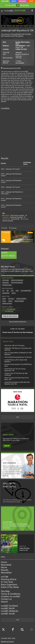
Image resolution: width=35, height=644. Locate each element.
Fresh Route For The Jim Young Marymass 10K (15, 370)
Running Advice (9, 579)
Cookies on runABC (11, 596)
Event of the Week (10, 587)
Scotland (5, 1)
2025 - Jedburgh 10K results (10, 169)
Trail (4, 301)
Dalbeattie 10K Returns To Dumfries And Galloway (18, 349)
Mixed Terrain (19, 301)
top (17, 417)
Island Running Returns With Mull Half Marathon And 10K (17, 383)
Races (4, 567)
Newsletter (6, 573)
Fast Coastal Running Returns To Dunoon (18, 357)
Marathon (6, 293)
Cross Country (21, 299)
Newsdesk (6, 565)
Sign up (7, 446)
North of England (17, 280)
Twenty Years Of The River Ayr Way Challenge (16, 374)
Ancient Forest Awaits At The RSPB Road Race (18, 365)
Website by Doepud (7, 642)
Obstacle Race (7, 304)
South (31, 1)
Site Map (5, 591)
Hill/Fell (11, 299)
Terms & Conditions (11, 594)
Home (4, 562)
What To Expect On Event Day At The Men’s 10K (17, 379)
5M (7, 291)
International (7, 285)
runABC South (8, 614)
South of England (17, 283)
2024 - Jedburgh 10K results (10, 187)
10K (12, 291)
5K (3, 291)
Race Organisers (9, 585)
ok (18, 5)
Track (10, 301)
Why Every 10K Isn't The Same (15, 346)
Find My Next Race (10, 316)
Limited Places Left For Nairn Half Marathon (16, 361)
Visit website (20, 63)
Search (4, 602)
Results (5, 570)
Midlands (22, 1)
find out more (24, 5)
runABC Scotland (9, 606)
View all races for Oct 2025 (12, 68)
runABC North (8, 608)
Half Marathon (26, 291)
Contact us (6, 599)
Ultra (13, 293)
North (14, 1)
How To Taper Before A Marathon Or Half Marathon (18, 354)
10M (17, 291)
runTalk (5, 577)
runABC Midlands (10, 611)
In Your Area (7, 582)
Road (4, 299)
